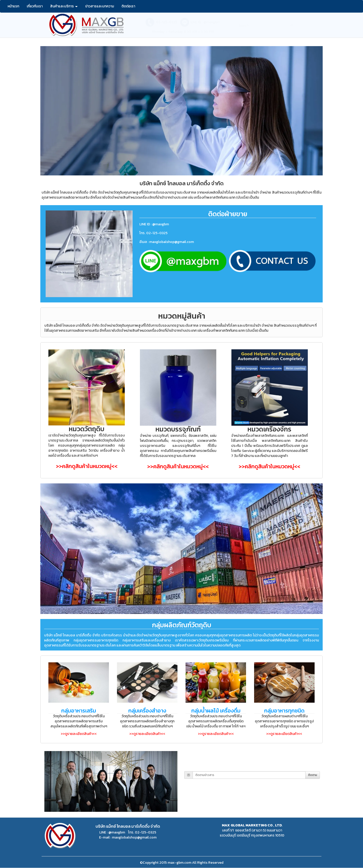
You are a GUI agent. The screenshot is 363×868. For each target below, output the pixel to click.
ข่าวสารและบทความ (100, 6)
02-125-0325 (167, 22)
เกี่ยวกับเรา (35, 6)
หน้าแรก (13, 6)
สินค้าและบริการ (64, 6)
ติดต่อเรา (128, 6)
